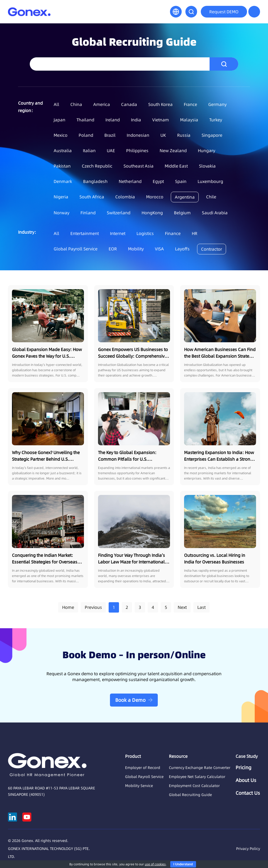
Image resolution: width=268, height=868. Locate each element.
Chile (211, 197)
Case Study (247, 756)
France (190, 104)
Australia (63, 151)
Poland (86, 135)
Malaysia (189, 120)
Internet (118, 233)
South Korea (160, 104)
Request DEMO (224, 12)
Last (201, 607)
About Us (246, 780)
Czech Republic (97, 166)
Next (182, 607)
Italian (89, 151)
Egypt (158, 181)
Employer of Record (143, 768)
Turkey (216, 120)
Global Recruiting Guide (190, 795)
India (136, 120)
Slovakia (207, 166)
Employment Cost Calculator (194, 786)
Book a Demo (130, 700)
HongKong (152, 213)
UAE (111, 151)
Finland (88, 213)
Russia (184, 135)
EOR (113, 249)
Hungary (207, 151)
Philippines (137, 151)
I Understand (183, 864)
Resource (178, 756)
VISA (159, 249)
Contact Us (248, 793)
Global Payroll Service (76, 249)
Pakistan (62, 166)
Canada (129, 104)
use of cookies (155, 864)
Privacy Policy (248, 849)
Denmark (63, 181)
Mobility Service (139, 786)
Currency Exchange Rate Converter (200, 768)
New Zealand (173, 151)
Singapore (212, 135)
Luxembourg (210, 181)
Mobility (136, 249)
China (76, 104)
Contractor (212, 249)
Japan (59, 120)
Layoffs (182, 249)
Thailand (85, 120)
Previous (93, 607)
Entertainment (85, 233)
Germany (217, 104)
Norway (61, 213)
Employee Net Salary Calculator (197, 777)
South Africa (92, 197)
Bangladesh (95, 181)
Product (133, 756)
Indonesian (138, 135)
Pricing (243, 768)
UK (163, 135)
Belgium (182, 213)
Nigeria (61, 197)
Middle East (176, 166)
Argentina (185, 197)
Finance (173, 233)
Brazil (110, 135)
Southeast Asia (139, 166)
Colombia (125, 197)
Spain (181, 181)
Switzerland (119, 213)
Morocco (155, 197)
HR (195, 233)
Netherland (130, 181)
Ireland (113, 120)
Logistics (145, 233)
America (102, 104)
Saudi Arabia (215, 213)
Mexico (61, 135)
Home (68, 607)
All (56, 104)
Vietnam (161, 120)
